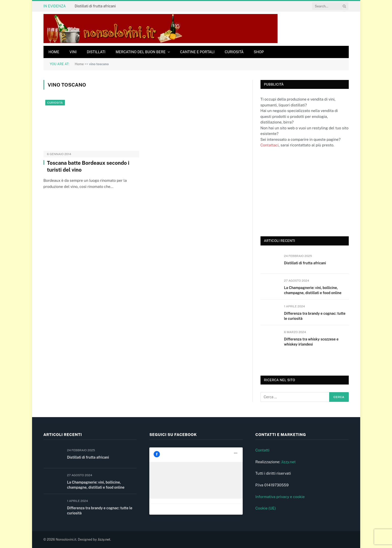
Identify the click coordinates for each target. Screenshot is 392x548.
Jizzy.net (288, 462)
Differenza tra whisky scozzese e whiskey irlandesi (311, 342)
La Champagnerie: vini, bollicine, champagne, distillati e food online (313, 290)
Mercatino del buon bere (140, 52)
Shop (259, 52)
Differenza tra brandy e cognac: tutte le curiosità (315, 316)
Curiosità (234, 52)
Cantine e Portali (197, 52)
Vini (73, 52)
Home (54, 52)
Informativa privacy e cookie (280, 497)
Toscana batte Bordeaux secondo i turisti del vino (88, 166)
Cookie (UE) (266, 508)
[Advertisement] (299, 191)
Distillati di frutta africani (95, 6)
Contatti (263, 450)
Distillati (96, 52)
